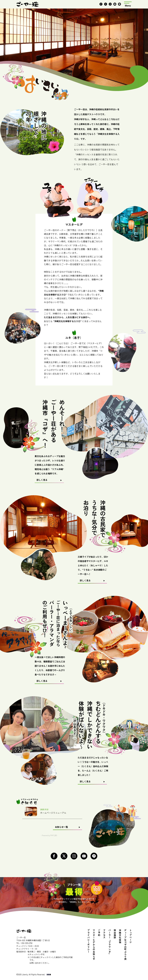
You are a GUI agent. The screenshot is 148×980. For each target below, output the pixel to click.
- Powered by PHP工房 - (49, 835)
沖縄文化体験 (120, 936)
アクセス (104, 934)
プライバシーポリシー (89, 941)
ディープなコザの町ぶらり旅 (125, 945)
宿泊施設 (115, 934)
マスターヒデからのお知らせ (94, 945)
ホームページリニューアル (53, 813)
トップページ (131, 936)
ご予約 (99, 933)
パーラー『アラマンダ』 (110, 942)
